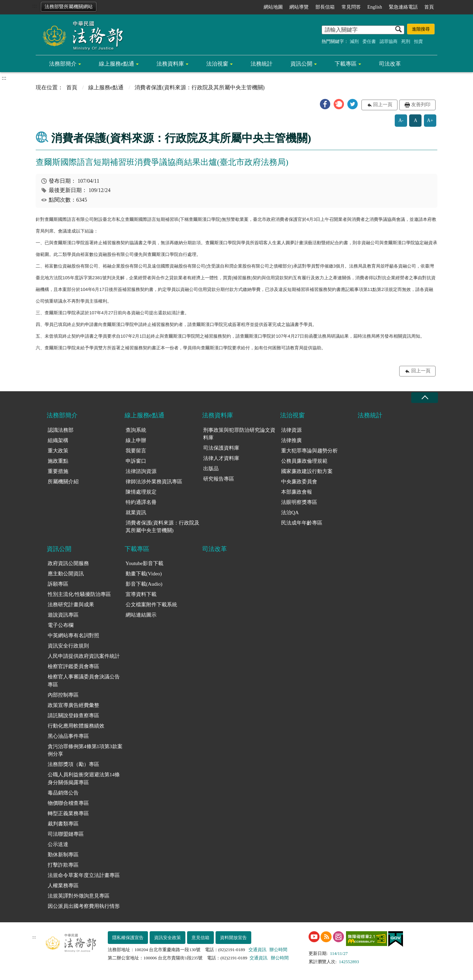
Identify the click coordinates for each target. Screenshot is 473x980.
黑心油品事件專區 (68, 736)
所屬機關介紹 (63, 482)
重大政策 (58, 451)
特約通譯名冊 (141, 502)
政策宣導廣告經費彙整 (73, 705)
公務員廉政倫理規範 (304, 461)
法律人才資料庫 (221, 458)
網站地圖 (273, 7)
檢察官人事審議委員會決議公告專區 (84, 681)
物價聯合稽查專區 (68, 803)
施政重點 (58, 461)
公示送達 (58, 844)
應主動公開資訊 (66, 574)
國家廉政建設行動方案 (307, 471)
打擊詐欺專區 (63, 865)
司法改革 (390, 64)
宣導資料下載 (141, 594)
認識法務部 (61, 430)
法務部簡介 (63, 64)
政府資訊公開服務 (68, 563)
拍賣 (418, 41)
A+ (430, 120)
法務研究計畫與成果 (71, 605)
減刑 (354, 41)
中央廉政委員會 (299, 482)
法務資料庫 (170, 64)
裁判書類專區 (63, 824)
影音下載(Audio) (144, 584)
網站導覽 (299, 7)
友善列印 (421, 105)
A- (401, 120)
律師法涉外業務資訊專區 (154, 482)
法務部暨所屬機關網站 (69, 7)
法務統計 (262, 64)
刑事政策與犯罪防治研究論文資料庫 (239, 434)
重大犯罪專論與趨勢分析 (309, 451)
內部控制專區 (63, 695)
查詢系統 (136, 430)
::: (34, 6)
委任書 (369, 41)
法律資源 (291, 430)
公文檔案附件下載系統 (151, 605)
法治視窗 (217, 64)
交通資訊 (257, 950)
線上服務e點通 (117, 64)
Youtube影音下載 (145, 563)
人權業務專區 (63, 886)
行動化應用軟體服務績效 (76, 726)
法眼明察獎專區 (299, 502)
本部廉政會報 (297, 492)
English (375, 7)
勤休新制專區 (63, 855)
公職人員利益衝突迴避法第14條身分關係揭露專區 (84, 779)
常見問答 (351, 7)
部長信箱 (325, 7)
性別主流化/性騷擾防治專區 (79, 594)
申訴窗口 (136, 461)
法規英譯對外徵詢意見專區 (79, 896)
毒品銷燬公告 (63, 793)
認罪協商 (389, 41)
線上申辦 (136, 440)
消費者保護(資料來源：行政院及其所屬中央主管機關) (163, 527)
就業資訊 (136, 512)
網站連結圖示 (141, 615)
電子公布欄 (61, 625)
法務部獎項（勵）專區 (73, 764)
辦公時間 (278, 950)
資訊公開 (301, 64)
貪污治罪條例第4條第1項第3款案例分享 (85, 750)
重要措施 (58, 471)
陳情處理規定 (141, 492)
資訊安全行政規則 (68, 646)
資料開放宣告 (233, 938)
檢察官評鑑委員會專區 (73, 666)
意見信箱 (200, 938)
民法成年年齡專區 (302, 523)
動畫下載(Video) (144, 574)
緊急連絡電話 (403, 7)
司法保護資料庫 (221, 448)
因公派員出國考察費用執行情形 (84, 906)
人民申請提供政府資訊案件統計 (84, 656)
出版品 (211, 469)
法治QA (290, 512)
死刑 (406, 41)
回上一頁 (383, 105)
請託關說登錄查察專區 (73, 716)
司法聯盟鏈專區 (66, 834)
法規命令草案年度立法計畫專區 (84, 875)
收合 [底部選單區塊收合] (425, 398)
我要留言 (136, 451)
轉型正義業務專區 (68, 813)
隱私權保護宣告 (128, 938)
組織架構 (58, 440)
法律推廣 (291, 440)
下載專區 (346, 64)
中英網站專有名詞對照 (73, 635)
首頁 (429, 7)
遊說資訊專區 (63, 615)
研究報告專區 (219, 479)
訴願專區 (58, 584)
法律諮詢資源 (141, 471)
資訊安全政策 (168, 938)
